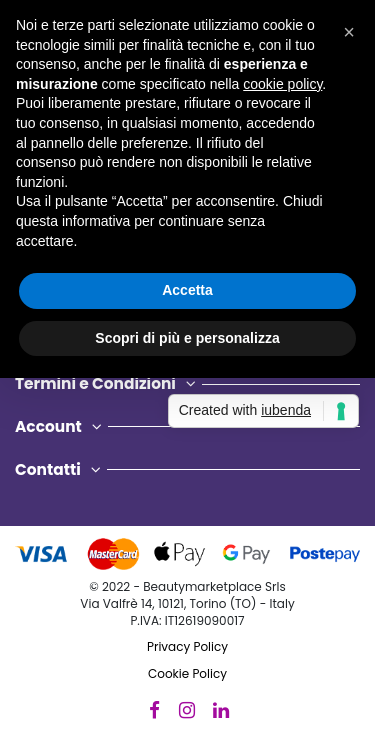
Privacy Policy (187, 646)
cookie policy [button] (282, 84)
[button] (349, 32)
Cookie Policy (187, 673)
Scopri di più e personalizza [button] (187, 338)
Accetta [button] (187, 290)
